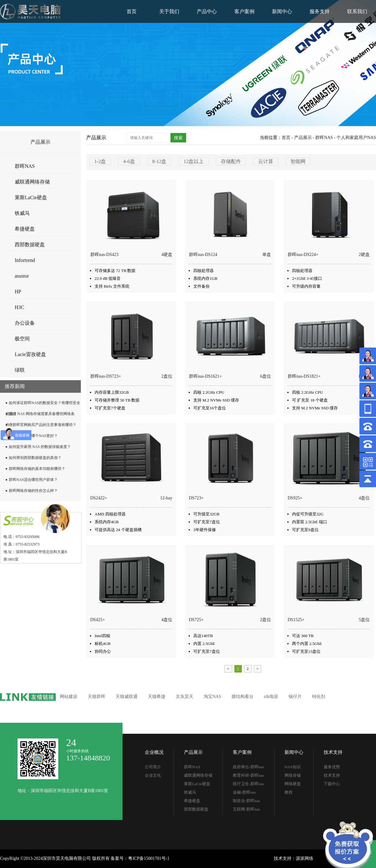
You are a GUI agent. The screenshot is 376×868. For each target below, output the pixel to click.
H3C (19, 307)
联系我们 (357, 11)
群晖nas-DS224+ (303, 255)
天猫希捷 (157, 697)
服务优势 (332, 767)
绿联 (20, 370)
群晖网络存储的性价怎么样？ (33, 491)
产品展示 (303, 138)
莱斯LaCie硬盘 (31, 197)
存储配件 (231, 161)
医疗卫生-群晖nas (248, 784)
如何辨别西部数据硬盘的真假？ (35, 458)
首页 (132, 11)
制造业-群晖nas (246, 801)
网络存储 (293, 775)
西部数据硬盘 (30, 245)
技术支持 (333, 752)
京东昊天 (185, 697)
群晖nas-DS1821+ (304, 376)
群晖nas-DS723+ (106, 376)
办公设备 (25, 323)
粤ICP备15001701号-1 (149, 858)
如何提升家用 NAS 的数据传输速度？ (40, 447)
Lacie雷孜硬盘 (30, 354)
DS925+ (295, 498)
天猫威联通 (127, 697)
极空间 (22, 339)
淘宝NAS (212, 697)
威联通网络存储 (32, 182)
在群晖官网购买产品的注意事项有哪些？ (43, 425)
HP (18, 292)
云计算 (266, 161)
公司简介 (153, 767)
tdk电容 (271, 697)
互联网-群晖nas (246, 809)
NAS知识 (293, 767)
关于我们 (169, 11)
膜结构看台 (243, 697)
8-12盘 (159, 161)
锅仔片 (295, 697)
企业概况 (154, 752)
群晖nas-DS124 (203, 255)
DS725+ (196, 620)
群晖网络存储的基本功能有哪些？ (37, 469)
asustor (22, 276)
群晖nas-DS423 (104, 255)
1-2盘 (100, 161)
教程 (289, 792)
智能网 (298, 161)
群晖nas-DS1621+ (205, 376)
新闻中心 (282, 11)
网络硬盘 (293, 784)
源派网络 (305, 858)
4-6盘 (129, 161)
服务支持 (320, 11)
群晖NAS (25, 166)
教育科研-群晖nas (248, 775)
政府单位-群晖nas (248, 767)
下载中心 (332, 784)
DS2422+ (99, 498)
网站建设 (69, 697)
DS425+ (98, 620)
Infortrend (25, 260)
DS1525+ (296, 620)
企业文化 (153, 775)
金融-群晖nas (244, 792)
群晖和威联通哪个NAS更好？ (33, 436)
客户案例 (244, 11)
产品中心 (207, 11)
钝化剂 (319, 697)
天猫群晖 (97, 697)
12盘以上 (194, 161)
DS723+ (196, 498)
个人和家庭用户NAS (356, 138)
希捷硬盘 (25, 229)
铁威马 (22, 213)
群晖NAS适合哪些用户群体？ (33, 480)
